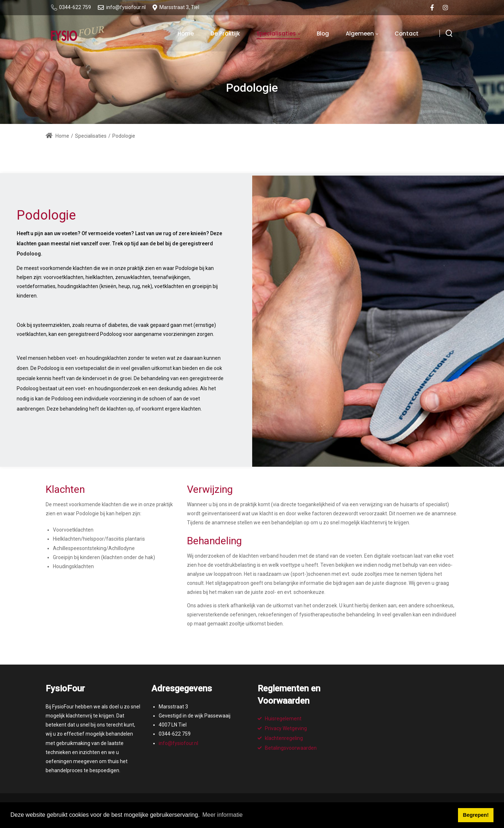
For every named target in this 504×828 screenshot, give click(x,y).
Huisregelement (283, 719)
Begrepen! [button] (476, 815)
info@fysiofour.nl (178, 743)
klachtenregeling (284, 738)
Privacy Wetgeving (286, 728)
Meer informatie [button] (222, 815)
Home (57, 136)
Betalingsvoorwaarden (291, 748)
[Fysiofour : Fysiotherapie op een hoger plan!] (78, 33)
